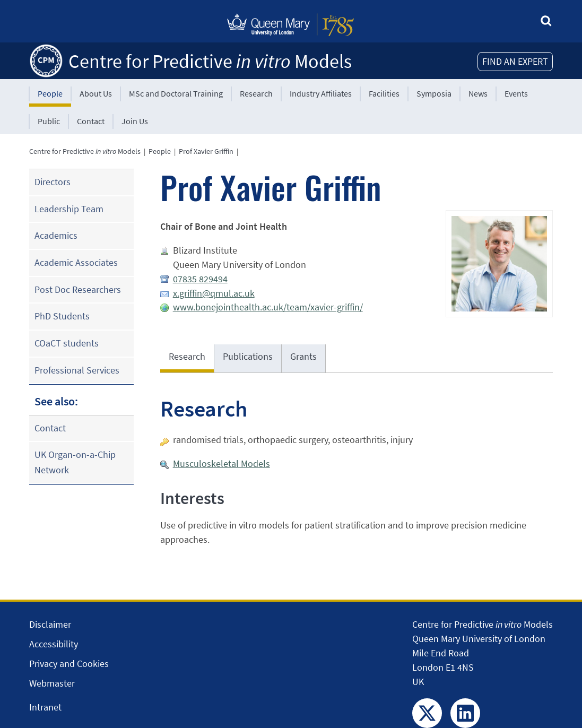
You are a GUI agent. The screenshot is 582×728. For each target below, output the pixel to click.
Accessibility (54, 644)
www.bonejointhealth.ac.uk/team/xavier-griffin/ (268, 307)
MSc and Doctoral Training (176, 93)
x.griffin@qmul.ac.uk (214, 293)
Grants (303, 356)
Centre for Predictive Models (210, 61)
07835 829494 (200, 279)
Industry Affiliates (321, 93)
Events (516, 93)
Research (256, 93)
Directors (53, 182)
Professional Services (77, 370)
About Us (96, 93)
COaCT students (67, 343)
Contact (91, 121)
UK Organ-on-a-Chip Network (75, 462)
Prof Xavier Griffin (206, 151)
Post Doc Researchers (78, 289)
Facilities (384, 93)
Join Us (135, 121)
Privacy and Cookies (69, 664)
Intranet (45, 707)
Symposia (434, 93)
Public (49, 121)
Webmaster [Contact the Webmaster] (52, 683)
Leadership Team (69, 209)
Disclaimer (50, 624)
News (478, 93)
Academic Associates (76, 262)
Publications (248, 356)
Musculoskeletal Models (221, 463)
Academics (56, 235)
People (50, 93)
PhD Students (62, 316)
